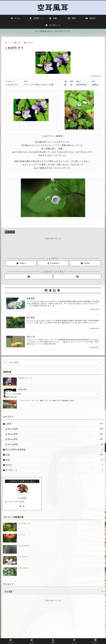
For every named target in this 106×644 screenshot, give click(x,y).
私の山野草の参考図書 (54, 450)
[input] (53, 363)
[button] (101, 363)
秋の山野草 (56, 439)
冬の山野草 (56, 444)
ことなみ (22, 498)
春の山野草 (56, 429)
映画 (54, 460)
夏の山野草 (11, 232)
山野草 (54, 424)
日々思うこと (54, 470)
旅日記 (54, 465)
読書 (54, 455)
